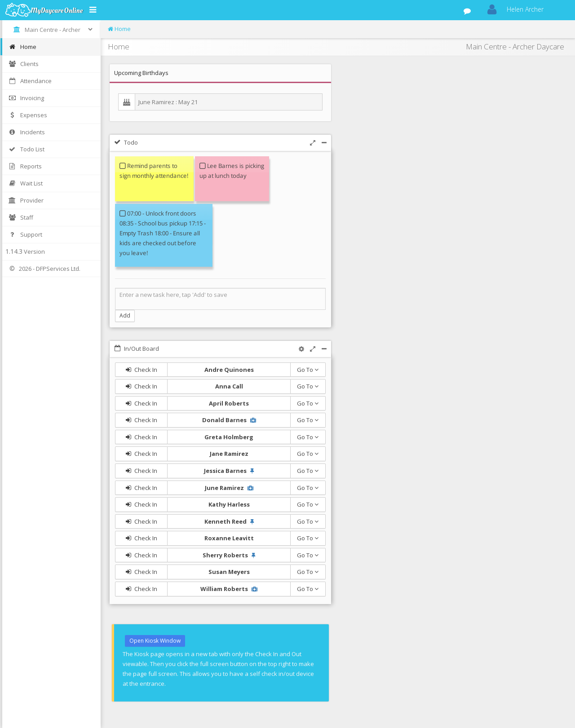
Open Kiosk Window (155, 641)
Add (125, 315)
